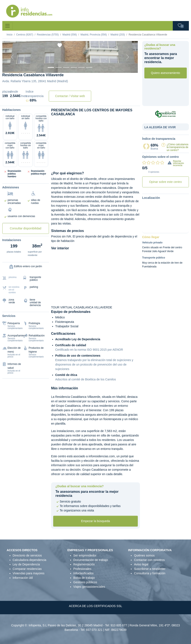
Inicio (10, 35)
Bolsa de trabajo (84, 578)
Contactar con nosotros (149, 560)
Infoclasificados (84, 573)
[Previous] (13, 57)
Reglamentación (84, 564)
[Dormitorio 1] (59, 67)
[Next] (128, 57)
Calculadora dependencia (30, 560)
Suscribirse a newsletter (150, 569)
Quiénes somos (144, 555)
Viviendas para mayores (29, 573)
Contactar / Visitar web (70, 96)
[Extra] (89, 67)
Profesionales (82, 569)
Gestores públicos (85, 582)
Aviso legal (141, 564)
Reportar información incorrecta (178, 163)
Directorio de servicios (27, 555)
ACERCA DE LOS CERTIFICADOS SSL (95, 606)
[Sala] (74, 67)
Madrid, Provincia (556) (94, 35)
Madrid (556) (70, 35)
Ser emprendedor (85, 555)
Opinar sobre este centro (165, 182)
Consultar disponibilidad (26, 228)
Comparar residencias (27, 569)
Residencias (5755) (48, 35)
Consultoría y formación (150, 573)
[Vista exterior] (51, 67)
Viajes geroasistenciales (89, 587)
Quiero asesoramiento (166, 73)
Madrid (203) (118, 35)
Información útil (23, 578)
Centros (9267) (25, 35)
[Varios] (81, 67)
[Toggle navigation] (8, 26)
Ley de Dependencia (26, 564)
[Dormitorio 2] (66, 67)
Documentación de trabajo (91, 560)
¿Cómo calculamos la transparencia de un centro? (178, 147)
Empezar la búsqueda (95, 521)
